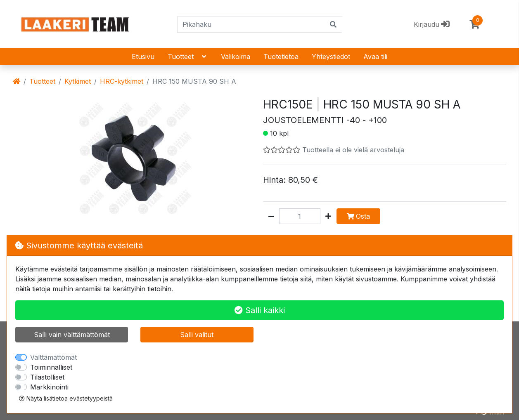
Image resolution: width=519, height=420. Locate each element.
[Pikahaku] (251, 24)
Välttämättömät (53, 357)
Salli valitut (197, 335)
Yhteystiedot (331, 57)
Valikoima (236, 57)
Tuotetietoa (281, 57)
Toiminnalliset (51, 367)
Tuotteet (188, 57)
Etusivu (143, 57)
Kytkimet (78, 81)
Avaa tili (375, 57)
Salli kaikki (260, 310)
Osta (358, 216)
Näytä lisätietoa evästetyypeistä (66, 398)
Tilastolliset (47, 377)
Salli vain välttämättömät (72, 335)
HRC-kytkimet (122, 81)
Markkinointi (49, 387)
